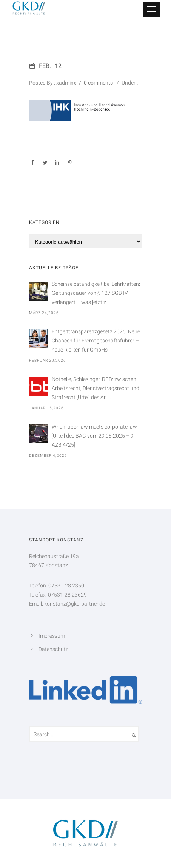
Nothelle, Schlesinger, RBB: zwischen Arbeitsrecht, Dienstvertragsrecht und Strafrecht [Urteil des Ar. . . (96, 388)
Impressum (52, 636)
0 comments (98, 83)
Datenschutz (53, 649)
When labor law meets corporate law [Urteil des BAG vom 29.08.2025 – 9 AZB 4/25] (94, 436)
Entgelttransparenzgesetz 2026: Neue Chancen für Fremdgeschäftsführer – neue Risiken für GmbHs (96, 341)
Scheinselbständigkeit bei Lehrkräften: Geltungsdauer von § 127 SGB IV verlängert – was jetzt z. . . (96, 293)
